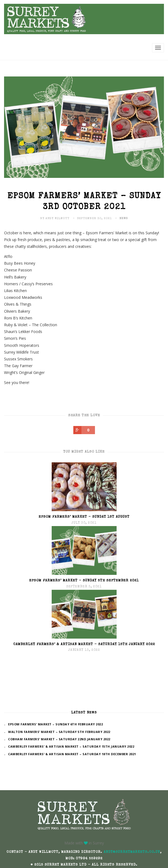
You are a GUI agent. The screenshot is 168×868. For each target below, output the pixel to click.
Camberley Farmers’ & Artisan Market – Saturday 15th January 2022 (84, 644)
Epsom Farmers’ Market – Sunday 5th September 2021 (84, 581)
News (123, 218)
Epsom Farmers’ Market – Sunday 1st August (84, 517)
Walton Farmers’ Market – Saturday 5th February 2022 (59, 732)
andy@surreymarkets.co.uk (132, 852)
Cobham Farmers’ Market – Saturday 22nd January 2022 (59, 739)
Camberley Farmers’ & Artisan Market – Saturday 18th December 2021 (72, 754)
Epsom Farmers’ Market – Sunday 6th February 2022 (55, 724)
